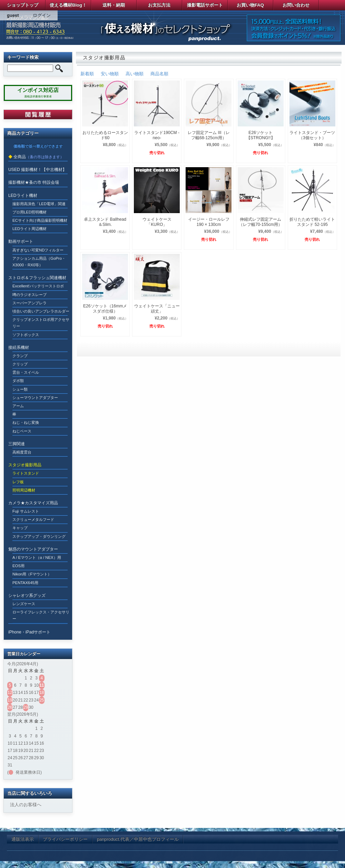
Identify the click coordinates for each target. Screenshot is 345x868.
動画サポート (21, 241)
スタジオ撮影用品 (25, 465)
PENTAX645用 (25, 583)
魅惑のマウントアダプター (33, 549)
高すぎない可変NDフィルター (38, 250)
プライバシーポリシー (65, 839)
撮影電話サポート (205, 5)
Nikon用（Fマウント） (32, 574)
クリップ (20, 364)
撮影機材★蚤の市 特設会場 (34, 182)
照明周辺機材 (24, 490)
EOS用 (18, 566)
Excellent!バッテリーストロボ (38, 286)
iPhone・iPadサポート (29, 632)
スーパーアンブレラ (29, 303)
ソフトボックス (26, 335)
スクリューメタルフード (33, 519)
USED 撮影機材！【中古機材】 (37, 170)
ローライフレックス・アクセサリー (41, 615)
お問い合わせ (296, 5)
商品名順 (159, 74)
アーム (18, 406)
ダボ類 (18, 381)
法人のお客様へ (26, 805)
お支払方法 (159, 5)
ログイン (42, 15)
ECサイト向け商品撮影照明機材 (40, 220)
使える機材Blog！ (68, 5)
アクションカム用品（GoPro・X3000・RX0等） (39, 262)
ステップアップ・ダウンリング (39, 536)
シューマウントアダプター (35, 398)
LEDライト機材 (23, 195)
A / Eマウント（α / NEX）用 (37, 557)
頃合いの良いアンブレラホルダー (41, 311)
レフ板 (18, 482)
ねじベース (22, 431)
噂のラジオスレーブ (29, 295)
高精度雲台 (22, 452)
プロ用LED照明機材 (29, 212)
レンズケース (24, 604)
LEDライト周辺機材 (29, 229)
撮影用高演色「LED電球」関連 (39, 204)
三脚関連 (17, 444)
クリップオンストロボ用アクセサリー (41, 323)
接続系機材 (19, 347)
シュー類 (20, 389)
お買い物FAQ (250, 5)
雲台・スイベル (26, 372)
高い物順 (135, 74)
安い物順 (110, 74)
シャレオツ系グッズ (27, 595)
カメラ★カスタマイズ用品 (33, 503)
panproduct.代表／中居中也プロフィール (138, 839)
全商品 (20, 157)
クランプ (20, 356)
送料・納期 (114, 5)
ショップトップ (23, 5)
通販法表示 (23, 839)
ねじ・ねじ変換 (26, 422)
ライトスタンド (26, 473)
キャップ (20, 528)
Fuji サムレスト (26, 511)
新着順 (87, 74)
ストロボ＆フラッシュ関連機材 (37, 278)
